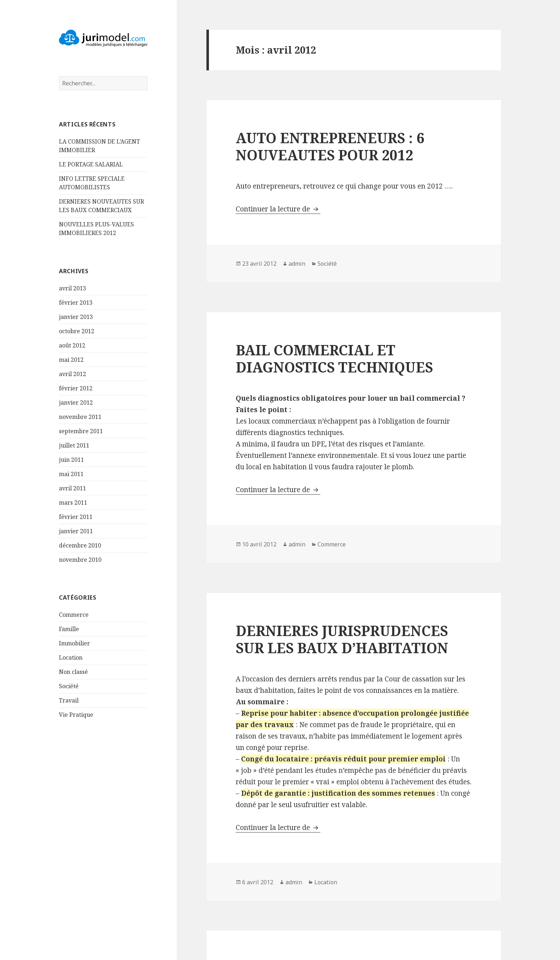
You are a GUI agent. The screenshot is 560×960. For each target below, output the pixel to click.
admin (297, 264)
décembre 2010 (80, 545)
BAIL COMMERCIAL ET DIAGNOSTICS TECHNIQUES (334, 358)
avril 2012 (72, 374)
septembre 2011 (81, 431)
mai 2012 (71, 360)
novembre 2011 (80, 417)
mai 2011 (71, 474)
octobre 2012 (77, 331)
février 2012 (76, 388)
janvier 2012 (76, 402)
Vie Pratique (76, 715)
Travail (69, 700)
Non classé (73, 672)
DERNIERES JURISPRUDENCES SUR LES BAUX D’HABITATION (342, 639)
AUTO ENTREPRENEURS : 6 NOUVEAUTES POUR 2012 (330, 146)
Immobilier (74, 643)
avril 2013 (72, 288)
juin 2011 (71, 460)
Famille (69, 629)
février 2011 (76, 517)
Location (71, 657)
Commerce (74, 615)
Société (69, 686)
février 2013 (76, 302)
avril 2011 (72, 488)
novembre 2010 (80, 560)
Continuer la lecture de (278, 209)
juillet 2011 (74, 445)
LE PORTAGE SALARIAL (91, 164)
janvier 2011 (76, 531)
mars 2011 (73, 502)
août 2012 (72, 345)
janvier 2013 (76, 317)
